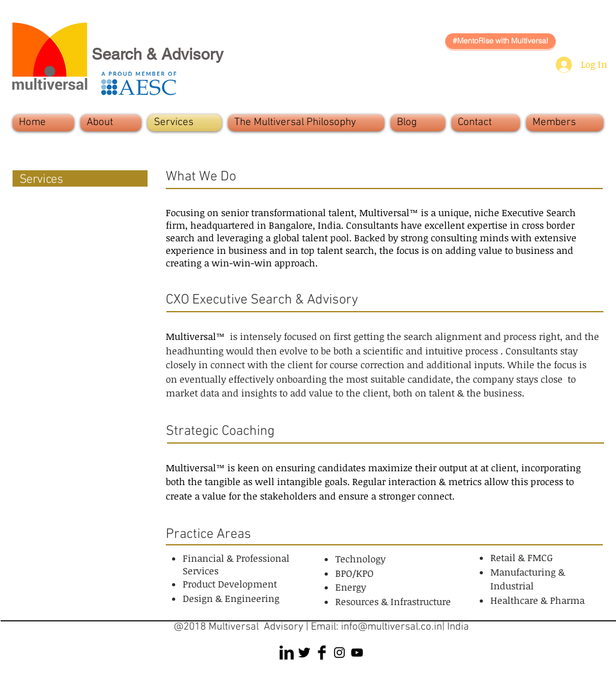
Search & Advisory (158, 54)
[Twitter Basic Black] (304, 653)
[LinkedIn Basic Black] (287, 653)
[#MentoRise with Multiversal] (500, 41)
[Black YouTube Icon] (357, 653)
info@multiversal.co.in (392, 627)
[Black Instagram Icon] (339, 653)
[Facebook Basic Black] (322, 653)
